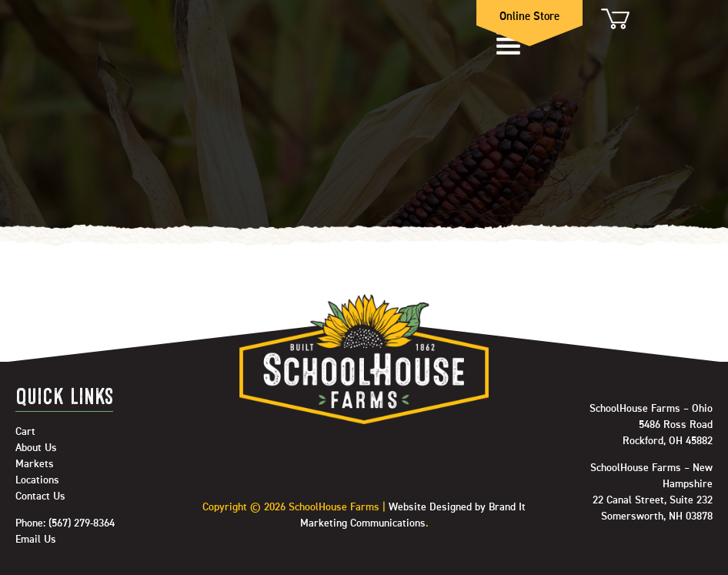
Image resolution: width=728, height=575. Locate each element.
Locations (37, 480)
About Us (36, 448)
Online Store (529, 17)
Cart (614, 18)
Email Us (36, 540)
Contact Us (40, 496)
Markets (35, 464)
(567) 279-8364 (82, 523)
